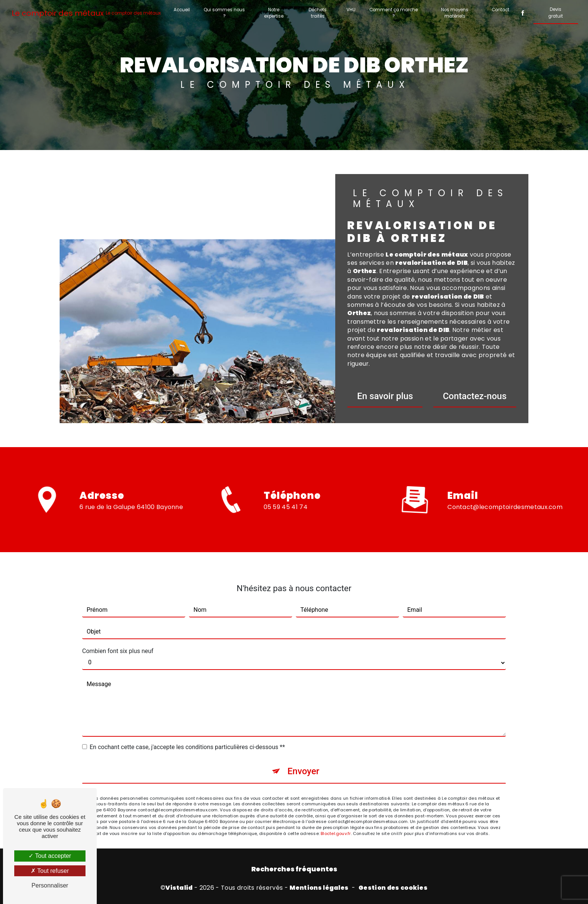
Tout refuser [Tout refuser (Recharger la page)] (50, 871)
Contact (500, 10)
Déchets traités (318, 13)
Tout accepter (50, 856)
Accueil (182, 10)
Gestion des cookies (393, 888)
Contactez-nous (475, 396)
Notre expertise (274, 13)
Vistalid (179, 888)
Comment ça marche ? (394, 13)
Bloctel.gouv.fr (336, 821)
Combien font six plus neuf (118, 638)
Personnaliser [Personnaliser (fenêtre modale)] (50, 885)
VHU (351, 10)
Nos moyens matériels (455, 13)
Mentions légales (319, 888)
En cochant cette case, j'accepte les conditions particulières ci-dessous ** (187, 734)
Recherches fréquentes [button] (294, 869)
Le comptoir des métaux (86, 13)
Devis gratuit (556, 13)
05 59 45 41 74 (286, 519)
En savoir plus (385, 396)
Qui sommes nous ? (224, 13)
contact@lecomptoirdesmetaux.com (505, 494)
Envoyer (303, 758)
